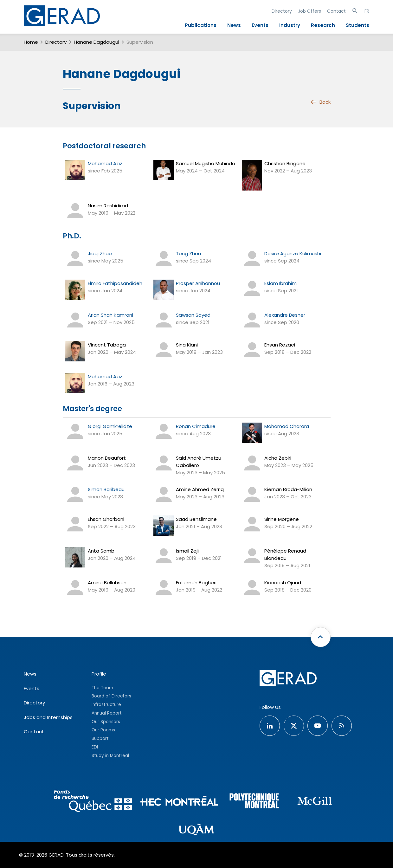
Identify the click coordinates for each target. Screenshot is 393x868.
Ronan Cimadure (196, 426)
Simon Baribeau (106, 489)
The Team (102, 688)
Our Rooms (103, 730)
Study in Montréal (110, 756)
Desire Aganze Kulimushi (293, 253)
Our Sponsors (106, 722)
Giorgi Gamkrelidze (110, 426)
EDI (95, 747)
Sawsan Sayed (193, 315)
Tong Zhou (188, 253)
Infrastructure (106, 705)
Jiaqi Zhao (100, 253)
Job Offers (309, 11)
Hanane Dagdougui (97, 42)
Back (320, 102)
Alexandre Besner (285, 315)
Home (31, 42)
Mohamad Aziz (105, 163)
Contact (336, 11)
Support (100, 738)
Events (260, 25)
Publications (201, 25)
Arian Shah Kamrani (110, 315)
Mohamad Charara (287, 426)
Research (323, 25)
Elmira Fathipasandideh (115, 283)
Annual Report (107, 713)
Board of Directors (111, 696)
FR (367, 11)
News (234, 25)
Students (358, 25)
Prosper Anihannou (198, 283)
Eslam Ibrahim (280, 283)
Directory (282, 11)
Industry (290, 25)
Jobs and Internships (48, 717)
